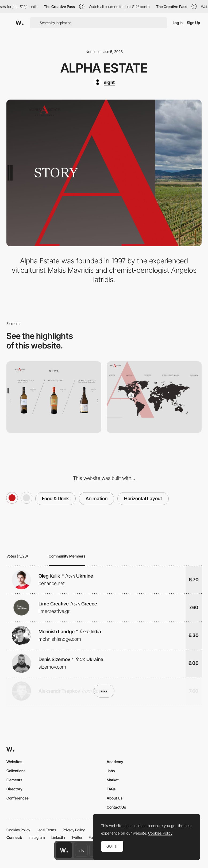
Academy (115, 762)
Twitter (77, 837)
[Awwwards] (20, 23)
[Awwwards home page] (64, 850)
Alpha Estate (104, 68)
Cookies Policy (18, 830)
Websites (14, 762)
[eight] (104, 82)
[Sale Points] (154, 397)
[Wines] (54, 397)
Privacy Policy (74, 830)
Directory (14, 789)
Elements (14, 780)
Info (81, 850)
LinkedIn (58, 837)
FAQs (111, 789)
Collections (16, 771)
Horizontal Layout (143, 499)
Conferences (18, 798)
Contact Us (116, 807)
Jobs (111, 771)
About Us (115, 798)
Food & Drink (55, 499)
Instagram (37, 837)
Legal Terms (46, 830)
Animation (97, 499)
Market (113, 780)
